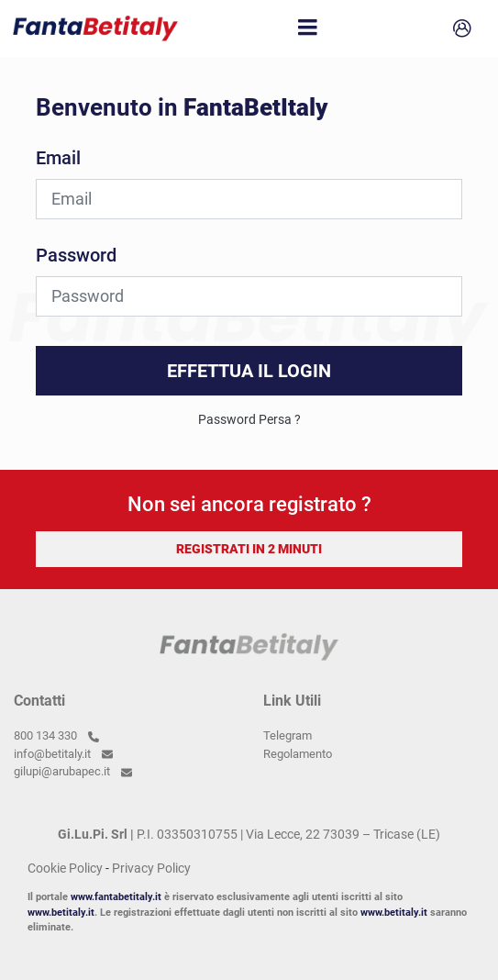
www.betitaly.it (61, 913)
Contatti (39, 701)
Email (58, 158)
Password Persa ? (249, 419)
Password (76, 255)
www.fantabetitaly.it (116, 897)
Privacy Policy (151, 868)
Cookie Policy (65, 868)
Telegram (288, 735)
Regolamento (298, 754)
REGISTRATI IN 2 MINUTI (249, 549)
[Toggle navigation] (308, 28)
